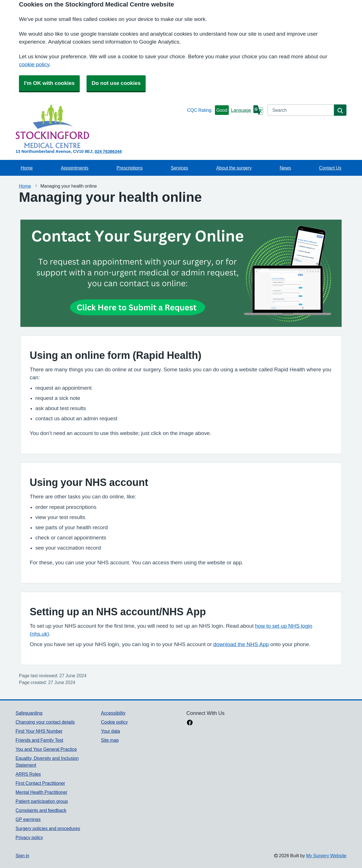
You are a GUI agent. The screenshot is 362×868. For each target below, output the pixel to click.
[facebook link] (190, 723)
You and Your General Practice (46, 749)
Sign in (22, 856)
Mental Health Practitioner (41, 792)
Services (179, 168)
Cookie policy (114, 722)
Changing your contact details (45, 722)
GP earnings (28, 819)
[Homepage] (100, 126)
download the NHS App (241, 644)
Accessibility (113, 713)
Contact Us (330, 168)
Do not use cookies (116, 83)
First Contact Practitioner (40, 783)
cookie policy (34, 64)
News (285, 168)
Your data (110, 731)
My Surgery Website (326, 856)
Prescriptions (130, 168)
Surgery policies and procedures (48, 828)
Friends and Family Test (39, 740)
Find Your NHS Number (39, 731)
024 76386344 (108, 151)
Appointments (75, 168)
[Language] (247, 110)
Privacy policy (29, 837)
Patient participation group (42, 801)
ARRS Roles (28, 774)
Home (27, 168)
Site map (110, 740)
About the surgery (234, 168)
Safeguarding (29, 713)
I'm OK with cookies (49, 83)
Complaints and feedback (41, 810)
